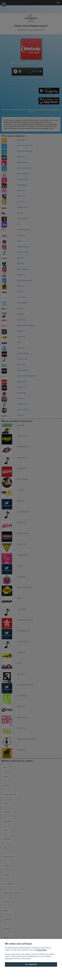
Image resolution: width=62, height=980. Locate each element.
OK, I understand (31, 964)
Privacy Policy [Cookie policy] (42, 950)
